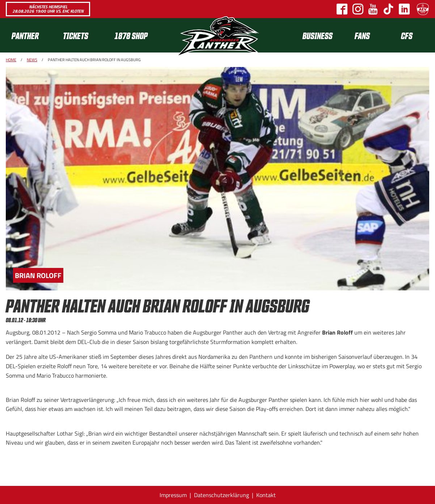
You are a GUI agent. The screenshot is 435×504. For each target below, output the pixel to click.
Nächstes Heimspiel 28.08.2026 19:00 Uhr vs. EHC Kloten (48, 9)
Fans (362, 35)
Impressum (173, 495)
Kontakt (266, 495)
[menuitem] (31, 35)
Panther (25, 35)
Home (11, 60)
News (32, 60)
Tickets (76, 35)
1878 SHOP (131, 35)
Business (318, 35)
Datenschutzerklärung (221, 495)
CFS (407, 35)
